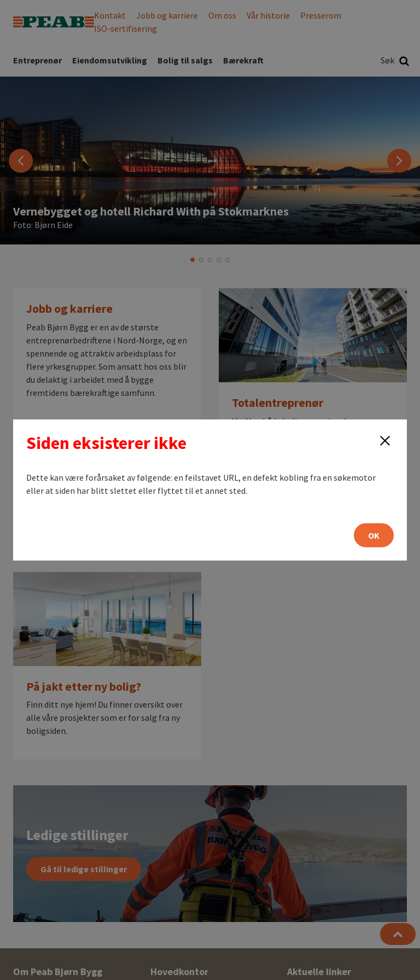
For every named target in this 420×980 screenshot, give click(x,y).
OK (374, 535)
